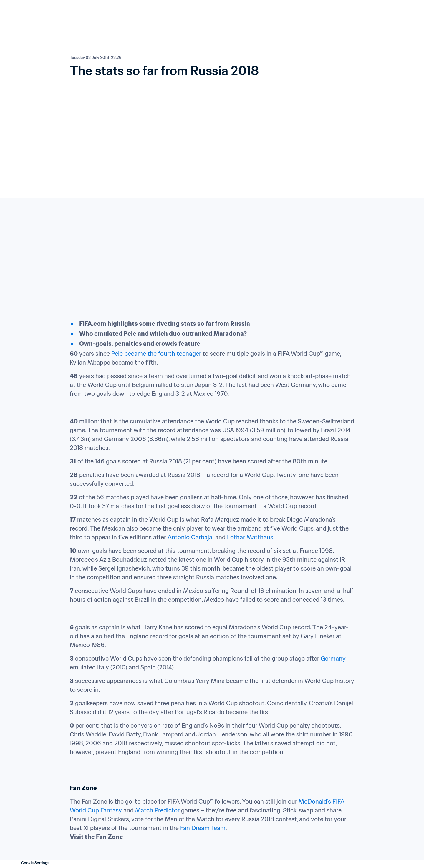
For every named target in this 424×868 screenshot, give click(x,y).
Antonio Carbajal (191, 537)
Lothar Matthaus (250, 537)
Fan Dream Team (203, 828)
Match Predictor (157, 810)
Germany (333, 659)
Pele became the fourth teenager (156, 354)
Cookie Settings (35, 863)
